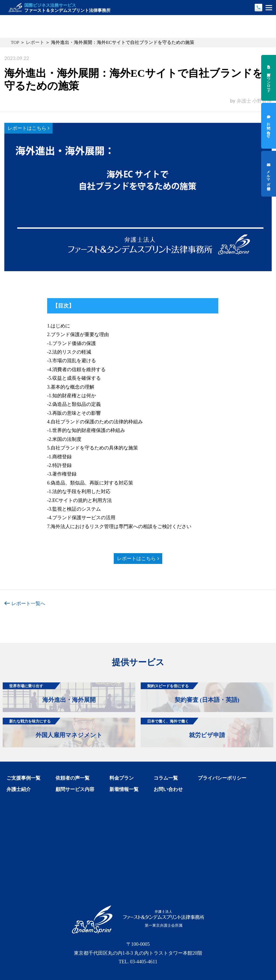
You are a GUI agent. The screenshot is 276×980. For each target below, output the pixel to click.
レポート (35, 42)
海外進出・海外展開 (49, 693)
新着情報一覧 (124, 789)
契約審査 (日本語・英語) (190, 693)
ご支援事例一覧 (23, 778)
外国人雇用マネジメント (53, 728)
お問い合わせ (168, 789)
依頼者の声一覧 (73, 778)
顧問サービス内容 (75, 789)
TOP (15, 42)
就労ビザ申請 (183, 728)
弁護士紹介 (19, 789)
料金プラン (122, 778)
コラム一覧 (166, 778)
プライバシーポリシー (222, 778)
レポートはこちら (28, 128)
